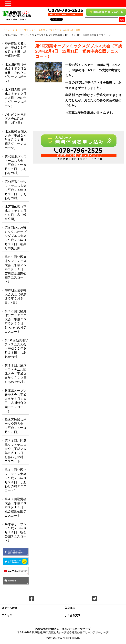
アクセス (7, 615)
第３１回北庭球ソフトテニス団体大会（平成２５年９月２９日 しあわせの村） (17, 374)
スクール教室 (38, 30)
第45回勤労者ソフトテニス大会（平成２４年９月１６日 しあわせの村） (16, 190)
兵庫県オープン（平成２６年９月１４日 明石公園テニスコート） (16, 532)
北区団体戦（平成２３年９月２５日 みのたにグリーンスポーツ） (16, 73)
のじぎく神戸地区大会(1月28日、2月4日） (16, 119)
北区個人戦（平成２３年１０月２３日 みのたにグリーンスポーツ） (16, 98)
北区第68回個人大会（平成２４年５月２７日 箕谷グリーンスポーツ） (16, 140)
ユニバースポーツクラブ (16, 30)
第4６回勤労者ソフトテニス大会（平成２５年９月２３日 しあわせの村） (16, 349)
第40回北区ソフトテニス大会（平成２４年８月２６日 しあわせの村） (16, 165)
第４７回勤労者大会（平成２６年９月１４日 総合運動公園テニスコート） (16, 507)
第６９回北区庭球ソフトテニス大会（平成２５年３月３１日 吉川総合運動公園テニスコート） (16, 269)
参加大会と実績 (72, 30)
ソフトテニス (55, 30)
